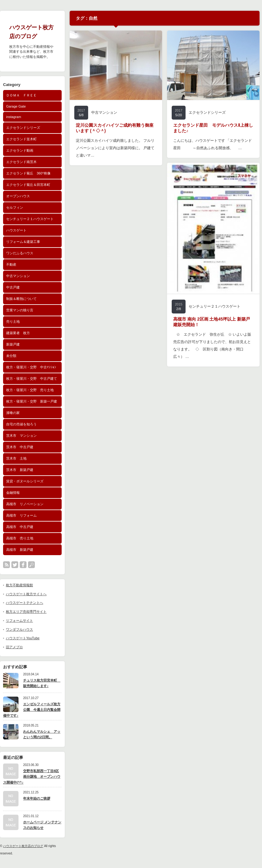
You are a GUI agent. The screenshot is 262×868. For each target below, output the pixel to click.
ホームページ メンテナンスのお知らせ (42, 825)
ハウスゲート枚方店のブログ (23, 846)
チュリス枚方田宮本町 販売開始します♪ (42, 683)
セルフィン (15, 207)
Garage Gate (16, 106)
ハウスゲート (16, 230)
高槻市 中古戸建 (20, 527)
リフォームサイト (19, 620)
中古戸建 (13, 287)
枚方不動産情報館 (19, 585)
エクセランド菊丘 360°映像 (28, 173)
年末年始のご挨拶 (37, 798)
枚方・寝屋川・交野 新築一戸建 (32, 401)
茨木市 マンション (21, 436)
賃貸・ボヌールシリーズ (25, 481)
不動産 (11, 264)
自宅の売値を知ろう (21, 424)
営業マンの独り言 (20, 310)
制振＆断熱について (21, 299)
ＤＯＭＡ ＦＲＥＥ (21, 95)
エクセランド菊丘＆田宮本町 (28, 185)
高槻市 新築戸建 (20, 550)
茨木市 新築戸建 (20, 470)
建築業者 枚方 (18, 333)
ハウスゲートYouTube (23, 638)
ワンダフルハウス (19, 629)
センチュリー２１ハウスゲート (30, 219)
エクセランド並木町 (21, 139)
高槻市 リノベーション (25, 504)
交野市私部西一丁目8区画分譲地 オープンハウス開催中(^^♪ (32, 777)
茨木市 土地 (16, 458)
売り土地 (13, 321)
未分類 (11, 356)
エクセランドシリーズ (23, 128)
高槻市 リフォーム (21, 515)
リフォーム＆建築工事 (23, 242)
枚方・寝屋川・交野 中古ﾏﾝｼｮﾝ (31, 367)
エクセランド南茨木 (21, 162)
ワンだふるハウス (20, 253)
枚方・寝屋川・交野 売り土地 (30, 390)
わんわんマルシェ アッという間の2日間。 (42, 734)
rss (6, 565)
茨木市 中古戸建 (20, 447)
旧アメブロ (14, 647)
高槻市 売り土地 (20, 538)
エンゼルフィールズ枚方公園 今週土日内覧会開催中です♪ (32, 710)
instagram (14, 117)
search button (31, 565)
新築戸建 (13, 344)
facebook (23, 565)
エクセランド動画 (20, 150)
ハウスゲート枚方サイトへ (26, 594)
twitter (15, 565)
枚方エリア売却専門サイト (26, 612)
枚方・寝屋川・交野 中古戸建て (32, 379)
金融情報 (13, 493)
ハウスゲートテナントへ (25, 603)
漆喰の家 (13, 413)
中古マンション (18, 276)
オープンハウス (18, 196)
